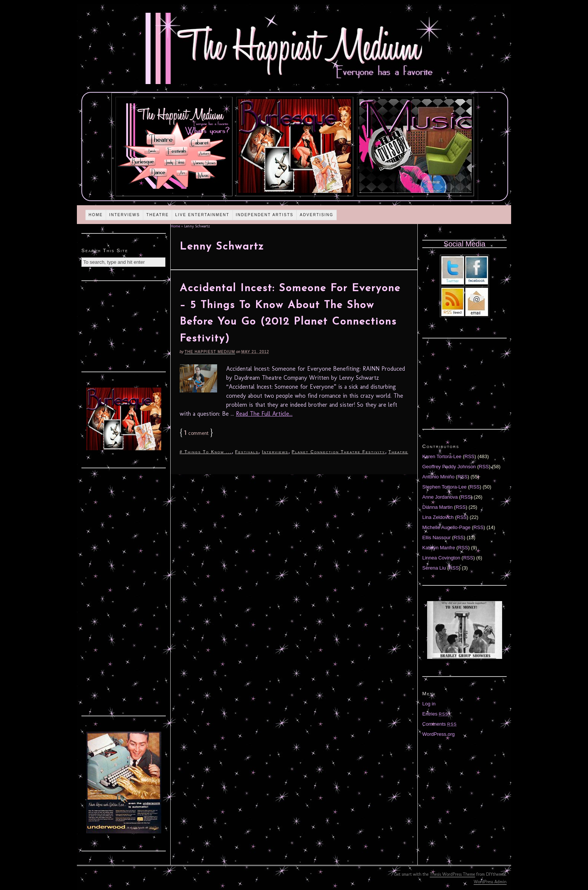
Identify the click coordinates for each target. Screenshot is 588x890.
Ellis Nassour (436, 537)
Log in (429, 704)
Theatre (157, 215)
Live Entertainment (202, 215)
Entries (435, 714)
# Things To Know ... (206, 452)
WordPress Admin (490, 882)
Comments (439, 724)
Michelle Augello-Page (446, 527)
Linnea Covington (441, 558)
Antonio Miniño (438, 477)
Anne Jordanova (440, 497)
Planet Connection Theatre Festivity (338, 452)
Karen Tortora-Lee (442, 456)
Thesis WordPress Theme (452, 874)
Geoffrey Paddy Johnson (449, 467)
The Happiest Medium (210, 352)
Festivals (247, 452)
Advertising (316, 215)
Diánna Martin (437, 507)
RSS (470, 456)
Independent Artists (265, 215)
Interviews (124, 215)
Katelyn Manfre (439, 548)
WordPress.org (438, 734)
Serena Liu (434, 568)
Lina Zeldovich (438, 517)
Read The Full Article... (264, 414)
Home (96, 215)
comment (196, 433)
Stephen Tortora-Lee (444, 487)
